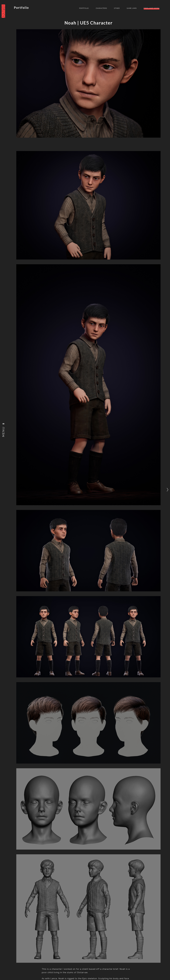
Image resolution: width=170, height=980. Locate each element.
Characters (101, 8)
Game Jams (132, 8)
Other (117, 8)
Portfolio (21, 8)
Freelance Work (152, 8)
